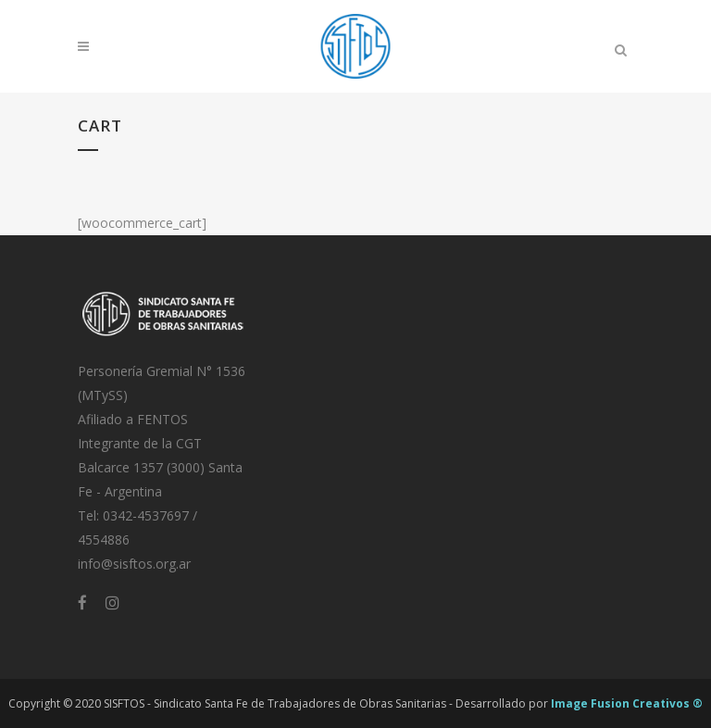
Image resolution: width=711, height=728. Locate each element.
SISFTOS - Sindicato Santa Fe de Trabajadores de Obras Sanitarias (275, 703)
